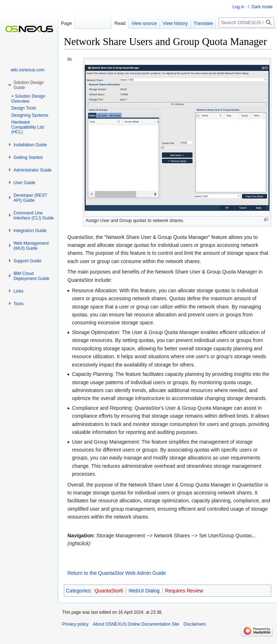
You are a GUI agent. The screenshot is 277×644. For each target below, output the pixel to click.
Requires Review (184, 591)
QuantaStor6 (109, 591)
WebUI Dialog (144, 591)
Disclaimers (195, 624)
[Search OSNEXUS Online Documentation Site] (246, 23)
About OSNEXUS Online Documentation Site (136, 624)
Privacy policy (75, 624)
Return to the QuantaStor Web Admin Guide (117, 573)
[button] (30, 145)
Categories (78, 591)
